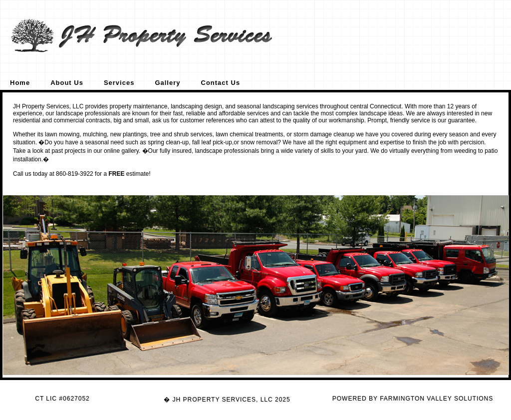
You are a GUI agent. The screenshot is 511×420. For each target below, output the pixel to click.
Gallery (167, 83)
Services (119, 83)
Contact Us (221, 83)
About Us (67, 83)
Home (20, 83)
